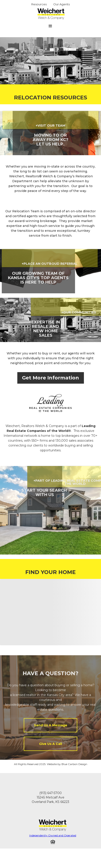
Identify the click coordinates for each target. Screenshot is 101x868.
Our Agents (61, 4)
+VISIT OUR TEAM (50, 126)
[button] (50, 26)
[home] (50, 14)
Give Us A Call (50, 744)
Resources (39, 4)
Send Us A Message (51, 725)
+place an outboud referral (50, 264)
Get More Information (50, 378)
